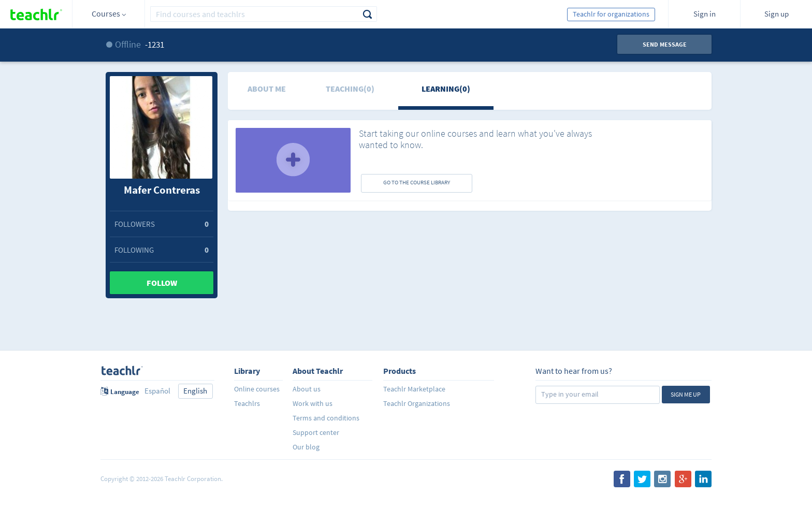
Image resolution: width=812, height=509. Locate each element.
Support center (316, 432)
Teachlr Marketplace (414, 389)
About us (307, 389)
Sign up (777, 14)
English (195, 391)
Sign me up (686, 394)
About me (267, 89)
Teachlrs (247, 403)
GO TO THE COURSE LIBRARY (417, 182)
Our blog (306, 447)
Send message (665, 44)
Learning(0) (446, 89)
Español (157, 391)
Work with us (313, 403)
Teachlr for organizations (611, 14)
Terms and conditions (326, 418)
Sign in (705, 14)
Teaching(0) (350, 89)
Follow (162, 283)
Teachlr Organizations (417, 403)
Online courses (257, 389)
